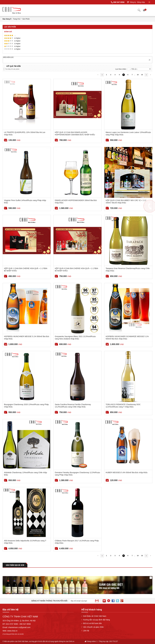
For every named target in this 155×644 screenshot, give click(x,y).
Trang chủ (17, 19)
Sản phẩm (26, 19)
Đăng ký (133, 2)
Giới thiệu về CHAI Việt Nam (95, 616)
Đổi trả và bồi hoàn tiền (92, 623)
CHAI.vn (71, 641)
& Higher (18, 38)
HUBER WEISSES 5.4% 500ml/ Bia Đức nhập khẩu (127, 472)
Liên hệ (86, 631)
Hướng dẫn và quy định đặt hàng (96, 620)
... (15, 35)
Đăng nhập (141, 2)
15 (142, 75)
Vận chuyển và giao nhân (93, 627)
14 (138, 75)
